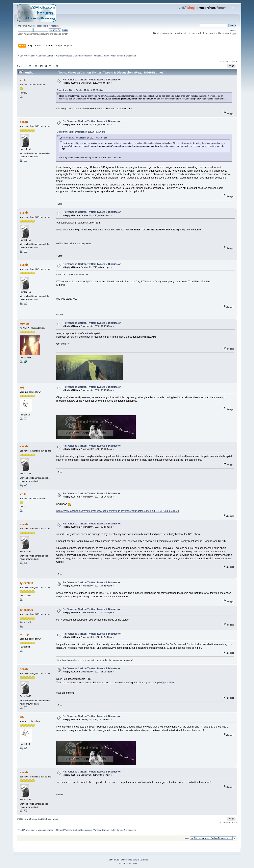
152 (35, 66)
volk (23, 80)
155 (50, 66)
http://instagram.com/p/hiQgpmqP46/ (154, 683)
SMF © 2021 (126, 860)
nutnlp (24, 634)
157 (56, 66)
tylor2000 (26, 583)
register (55, 26)
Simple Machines (140, 860)
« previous (225, 62)
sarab (24, 122)
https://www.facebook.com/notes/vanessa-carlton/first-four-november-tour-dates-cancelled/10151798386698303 (118, 511)
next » (234, 62)
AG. (23, 387)
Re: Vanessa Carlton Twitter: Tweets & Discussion (92, 80)
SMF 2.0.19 (114, 860)
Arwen (24, 323)
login (45, 26)
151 (31, 66)
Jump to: (186, 838)
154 (45, 66)
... (28, 66)
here (234, 33)
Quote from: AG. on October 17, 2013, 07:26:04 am (81, 90)
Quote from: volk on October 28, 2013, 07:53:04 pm (81, 132)
